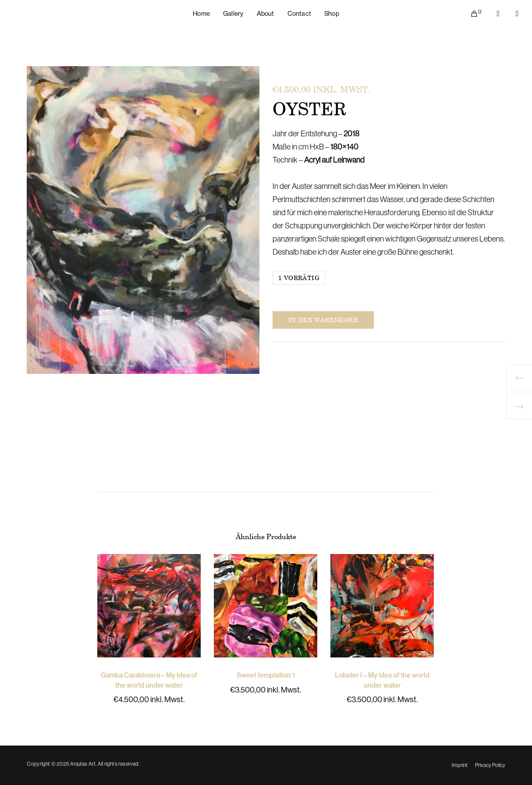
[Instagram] (512, 14)
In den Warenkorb (323, 320)
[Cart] (469, 14)
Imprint (460, 765)
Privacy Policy (490, 765)
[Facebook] (493, 14)
